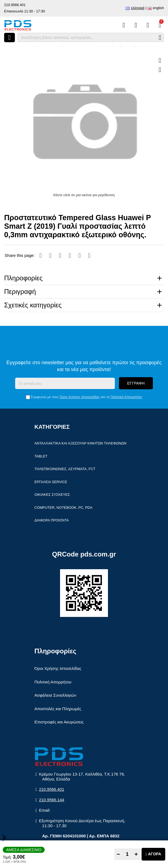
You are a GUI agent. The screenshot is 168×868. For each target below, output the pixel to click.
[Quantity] (127, 854)
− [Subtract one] (118, 854)
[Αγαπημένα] (136, 25)
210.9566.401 (15, 5)
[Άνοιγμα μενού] (10, 38)
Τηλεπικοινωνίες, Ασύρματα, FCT (65, 469)
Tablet (41, 456)
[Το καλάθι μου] (160, 25)
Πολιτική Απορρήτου (126, 397)
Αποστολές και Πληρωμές (58, 709)
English (158, 8)
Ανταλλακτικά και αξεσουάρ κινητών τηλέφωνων (80, 444)
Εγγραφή (136, 384)
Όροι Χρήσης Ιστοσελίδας (80, 397)
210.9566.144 (52, 800)
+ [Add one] (136, 854)
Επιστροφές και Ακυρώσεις (59, 722)
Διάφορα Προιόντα (52, 520)
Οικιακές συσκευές (52, 495)
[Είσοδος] (148, 25)
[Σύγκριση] (124, 25)
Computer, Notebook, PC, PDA (63, 508)
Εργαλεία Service (51, 482)
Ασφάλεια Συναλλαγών (55, 696)
